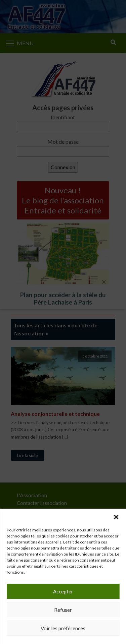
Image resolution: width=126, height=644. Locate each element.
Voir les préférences (63, 628)
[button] (116, 517)
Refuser (63, 610)
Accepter (63, 591)
